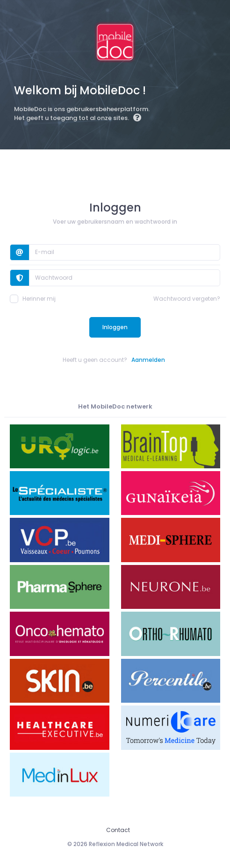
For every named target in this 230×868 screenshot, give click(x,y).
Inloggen (115, 327)
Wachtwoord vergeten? (187, 299)
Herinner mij (33, 299)
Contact (118, 830)
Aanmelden (148, 360)
